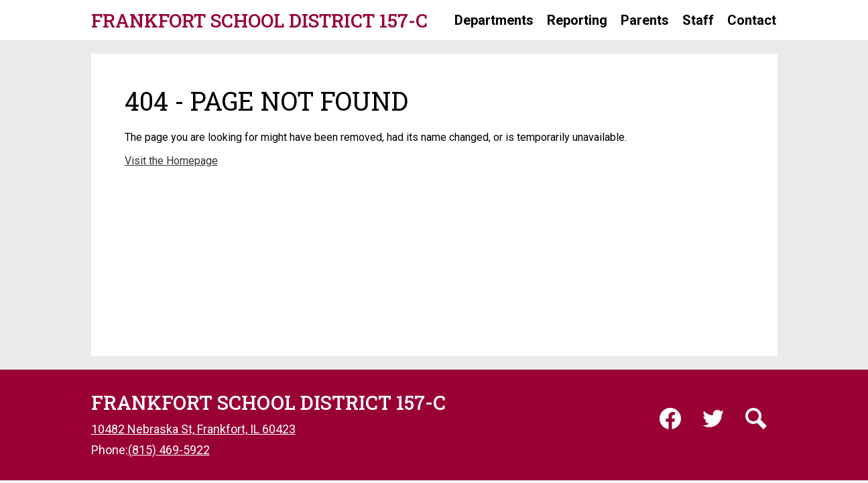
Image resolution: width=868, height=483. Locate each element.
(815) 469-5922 (169, 450)
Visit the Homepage (171, 161)
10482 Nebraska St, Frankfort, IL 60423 (193, 429)
